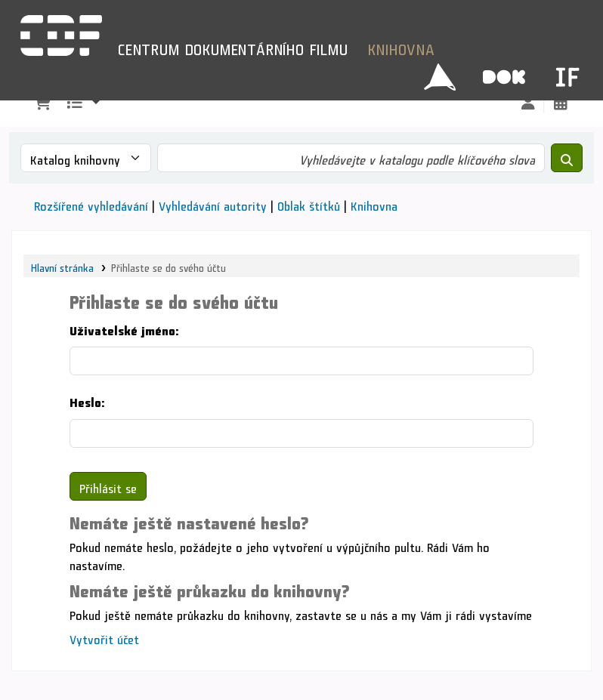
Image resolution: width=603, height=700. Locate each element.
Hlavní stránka (62, 266)
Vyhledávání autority (213, 204)
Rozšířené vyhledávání (91, 204)
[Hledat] (567, 158)
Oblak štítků (309, 204)
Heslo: (87, 400)
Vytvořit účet (104, 637)
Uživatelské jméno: (124, 328)
